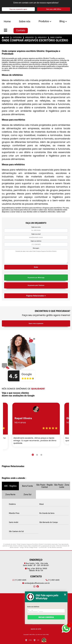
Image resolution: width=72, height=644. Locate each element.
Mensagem (36, 248)
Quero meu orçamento (36, 323)
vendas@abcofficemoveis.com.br (36, 583)
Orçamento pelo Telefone (36, 285)
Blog (62, 21)
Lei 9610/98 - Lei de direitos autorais (50, 547)
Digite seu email (36, 234)
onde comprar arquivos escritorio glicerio (56, 38)
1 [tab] (33, 455)
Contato (21, 30)
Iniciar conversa (46, 617)
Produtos (44, 21)
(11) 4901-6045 (19, 580)
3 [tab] (41, 455)
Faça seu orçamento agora (18, 9)
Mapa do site (36, 629)
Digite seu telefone (36, 241)
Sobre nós (25, 21)
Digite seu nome (36, 227)
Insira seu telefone (33, 607)
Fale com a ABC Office (54, 9)
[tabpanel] (36, 425)
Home (7, 21)
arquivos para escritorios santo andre (42, 38)
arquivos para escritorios (30, 38)
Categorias (17, 38)
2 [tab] (37, 455)
